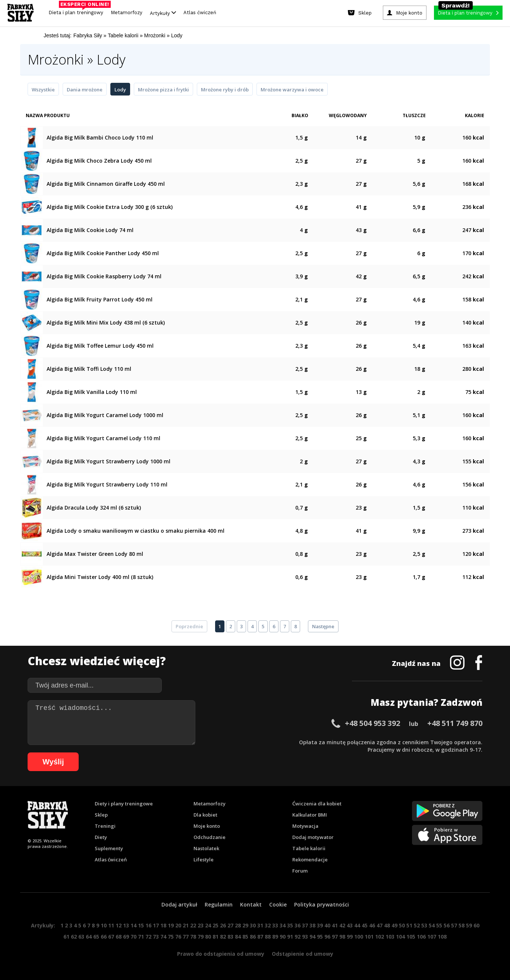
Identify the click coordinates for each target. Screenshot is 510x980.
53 (424, 925)
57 (454, 925)
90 (283, 937)
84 (238, 937)
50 (402, 925)
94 (312, 937)
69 (126, 937)
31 (260, 925)
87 (260, 937)
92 (297, 937)
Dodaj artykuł (179, 904)
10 (104, 925)
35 (290, 925)
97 (335, 937)
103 (390, 937)
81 (215, 937)
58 (462, 925)
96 (327, 937)
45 (365, 925)
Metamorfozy (127, 12)
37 (305, 925)
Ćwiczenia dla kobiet (317, 804)
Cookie (278, 904)
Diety (101, 837)
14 (133, 925)
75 (171, 937)
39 (320, 925)
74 (163, 937)
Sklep (101, 815)
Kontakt (251, 904)
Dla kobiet (205, 815)
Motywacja (305, 826)
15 (141, 925)
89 (275, 937)
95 (320, 937)
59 (469, 925)
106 (421, 937)
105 (411, 937)
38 (312, 925)
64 (89, 937)
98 (342, 937)
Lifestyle (204, 860)
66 (104, 937)
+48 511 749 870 (455, 723)
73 (156, 937)
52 (417, 925)
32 (268, 925)
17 (156, 925)
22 (193, 925)
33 (275, 925)
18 (163, 925)
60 (476, 925)
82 (223, 937)
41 (335, 925)
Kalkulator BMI (310, 815)
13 (126, 925)
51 (409, 925)
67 (111, 937)
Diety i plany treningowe (124, 804)
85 (245, 937)
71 (141, 937)
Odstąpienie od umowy (303, 954)
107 (432, 937)
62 (74, 937)
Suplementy (109, 848)
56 (447, 925)
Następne (323, 626)
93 (305, 937)
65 (96, 937)
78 (193, 937)
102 (380, 937)
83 (230, 937)
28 (238, 925)
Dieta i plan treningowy (78, 11)
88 (268, 937)
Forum (300, 871)
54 (432, 925)
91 (290, 937)
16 (148, 925)
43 (350, 925)
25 (215, 925)
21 (186, 925)
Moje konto (207, 826)
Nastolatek (206, 848)
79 (201, 937)
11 (111, 925)
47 (380, 925)
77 (186, 937)
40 (327, 925)
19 (171, 925)
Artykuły (163, 13)
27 (230, 925)
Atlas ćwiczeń (200, 12)
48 (387, 925)
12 (119, 925)
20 (178, 925)
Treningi (105, 826)
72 (148, 937)
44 (357, 925)
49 (394, 925)
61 (66, 937)
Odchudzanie (210, 837)
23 (201, 925)
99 (350, 937)
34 (283, 925)
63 (81, 937)
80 (208, 937)
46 (372, 925)
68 (119, 937)
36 (297, 925)
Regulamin (219, 904)
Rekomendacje (310, 860)
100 (359, 937)
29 (245, 925)
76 (178, 937)
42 (342, 925)
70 (133, 937)
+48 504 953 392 (372, 723)
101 (369, 937)
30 (253, 925)
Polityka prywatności (322, 904)
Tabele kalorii (309, 848)
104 (400, 937)
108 (442, 937)
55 (439, 925)
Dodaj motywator (313, 837)
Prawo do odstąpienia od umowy (221, 954)
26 (223, 925)
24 (208, 925)
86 (253, 937)
